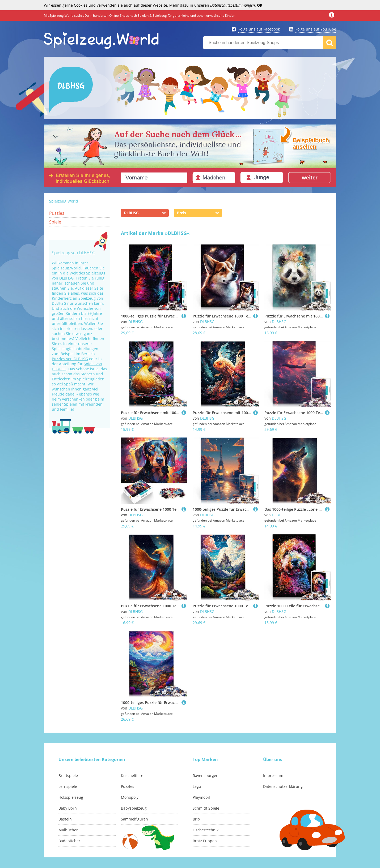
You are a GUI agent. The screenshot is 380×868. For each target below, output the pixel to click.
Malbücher (68, 830)
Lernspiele (68, 786)
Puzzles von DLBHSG (70, 359)
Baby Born (68, 808)
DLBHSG (136, 322)
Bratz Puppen (205, 841)
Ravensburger (205, 775)
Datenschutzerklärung (283, 786)
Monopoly (130, 797)
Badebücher (69, 841)
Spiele (55, 222)
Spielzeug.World (64, 201)
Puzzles (57, 213)
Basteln (65, 819)
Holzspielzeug (71, 797)
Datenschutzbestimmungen (233, 5)
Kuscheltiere (132, 775)
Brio (196, 819)
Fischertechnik (206, 830)
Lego (197, 786)
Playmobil (201, 797)
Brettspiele (68, 775)
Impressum (273, 775)
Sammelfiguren (134, 819)
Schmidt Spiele (206, 808)
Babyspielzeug (134, 808)
